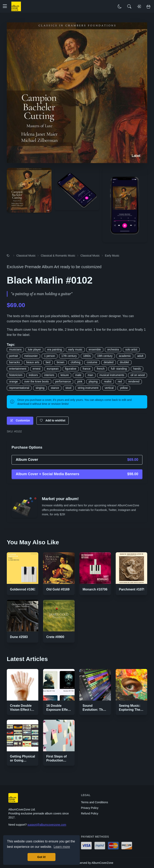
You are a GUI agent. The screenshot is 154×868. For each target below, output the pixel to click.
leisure (65, 375)
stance (55, 388)
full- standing (119, 369)
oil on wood (138, 375)
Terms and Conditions (94, 802)
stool (68, 388)
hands (137, 369)
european (53, 369)
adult (140, 356)
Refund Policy (90, 813)
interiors (49, 375)
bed (48, 362)
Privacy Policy (90, 808)
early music (75, 349)
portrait (14, 356)
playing (93, 381)
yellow (124, 388)
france (87, 369)
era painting (55, 349)
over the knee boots (37, 381)
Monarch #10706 (95, 589)
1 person (49, 356)
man (90, 375)
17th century (69, 356)
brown (60, 362)
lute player (34, 349)
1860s (87, 356)
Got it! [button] (41, 857)
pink (80, 381)
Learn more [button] (62, 847)
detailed (109, 362)
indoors (33, 375)
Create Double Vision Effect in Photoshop (21, 710)
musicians (15, 349)
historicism (16, 375)
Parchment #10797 (133, 589)
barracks (15, 362)
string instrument (88, 388)
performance (63, 381)
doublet (124, 362)
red (120, 381)
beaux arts (33, 362)
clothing (76, 362)
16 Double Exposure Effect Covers (58, 710)
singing (40, 388)
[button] (6, 6)
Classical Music (26, 256)
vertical (109, 388)
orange (14, 381)
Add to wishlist (53, 421)
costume (92, 362)
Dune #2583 (19, 637)
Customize (20, 421)
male (78, 375)
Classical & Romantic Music (58, 256)
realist (108, 381)
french (101, 369)
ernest (37, 369)
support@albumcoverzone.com (47, 825)
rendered (134, 381)
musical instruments (112, 375)
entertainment (18, 369)
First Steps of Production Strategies (56, 760)
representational (19, 388)
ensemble (95, 349)
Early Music (112, 256)
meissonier (31, 356)
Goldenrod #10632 (24, 589)
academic (125, 356)
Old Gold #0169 (58, 589)
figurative (71, 369)
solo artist (131, 349)
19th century (105, 356)
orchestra (113, 349)
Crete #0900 (55, 637)
